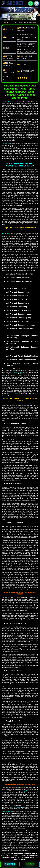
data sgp (30, 763)
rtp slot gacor (22, 472)
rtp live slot (17, 807)
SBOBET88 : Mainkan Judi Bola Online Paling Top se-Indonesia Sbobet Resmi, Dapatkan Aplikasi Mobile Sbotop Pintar (20, 855)
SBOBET (4, 119)
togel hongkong (19, 372)
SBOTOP (4, 144)
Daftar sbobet (6, 812)
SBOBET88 (5, 102)
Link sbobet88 (6, 233)
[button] (37, 4)
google (16, 393)
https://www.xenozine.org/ (31, 791)
